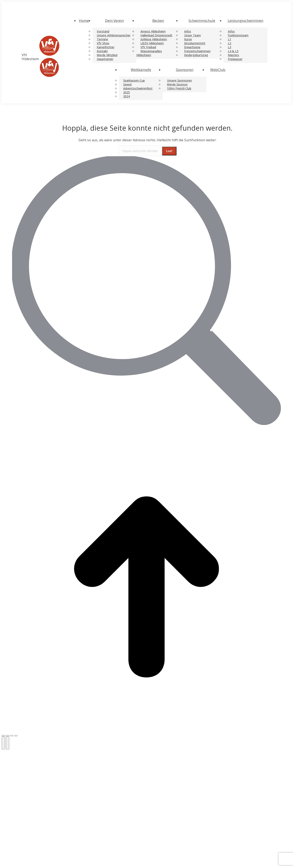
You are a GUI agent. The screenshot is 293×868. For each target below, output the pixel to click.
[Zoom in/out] (16, 736)
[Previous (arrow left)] (3, 743)
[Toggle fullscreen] (12, 736)
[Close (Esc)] (3, 736)
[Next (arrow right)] (7, 743)
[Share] (7, 736)
